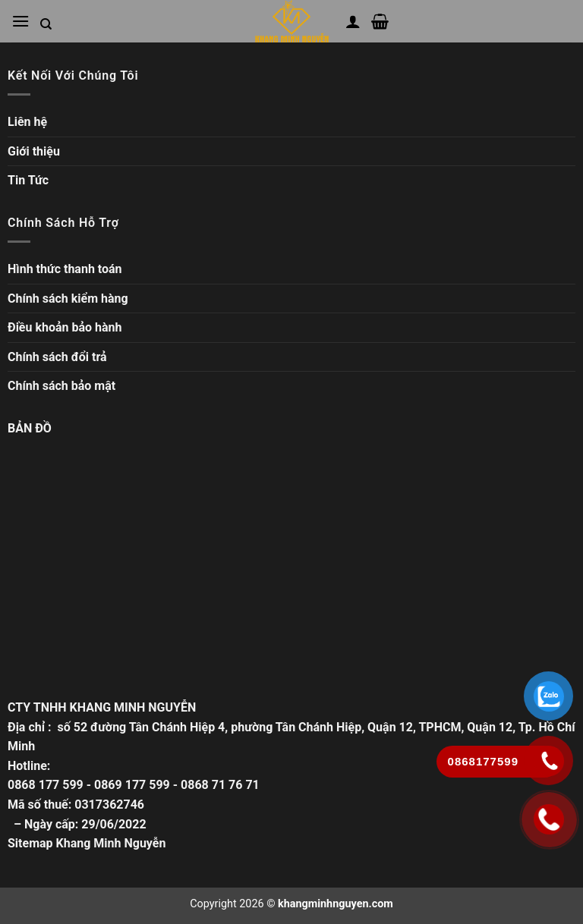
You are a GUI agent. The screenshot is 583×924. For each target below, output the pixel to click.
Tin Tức (28, 180)
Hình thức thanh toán (65, 269)
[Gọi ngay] (549, 819)
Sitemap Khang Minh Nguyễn (87, 843)
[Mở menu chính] (20, 21)
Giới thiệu (34, 151)
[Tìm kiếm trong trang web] (46, 24)
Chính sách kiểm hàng (68, 299)
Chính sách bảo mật (61, 386)
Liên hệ (27, 122)
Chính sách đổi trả (57, 357)
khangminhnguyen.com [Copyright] (336, 904)
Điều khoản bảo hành (65, 327)
